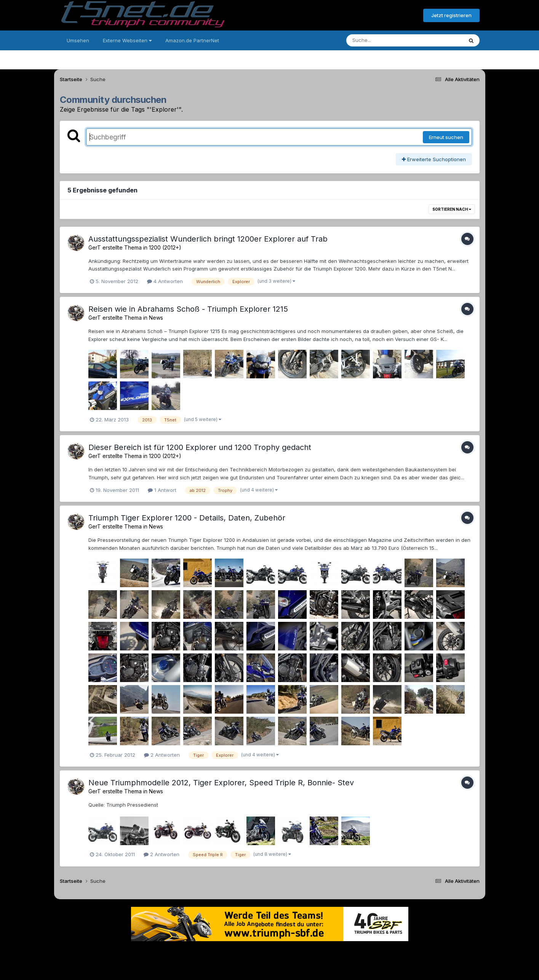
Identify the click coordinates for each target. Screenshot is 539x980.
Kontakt (318, 953)
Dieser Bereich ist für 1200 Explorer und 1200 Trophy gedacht (200, 447)
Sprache (197, 953)
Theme (228, 953)
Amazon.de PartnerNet (192, 40)
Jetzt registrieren (451, 15)
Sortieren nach (452, 209)
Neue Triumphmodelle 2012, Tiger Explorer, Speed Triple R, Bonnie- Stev (221, 783)
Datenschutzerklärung (274, 953)
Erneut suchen (446, 137)
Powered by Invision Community (270, 969)
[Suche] (389, 40)
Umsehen (78, 40)
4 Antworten (165, 281)
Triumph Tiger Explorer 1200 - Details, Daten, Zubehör (187, 518)
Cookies (345, 953)
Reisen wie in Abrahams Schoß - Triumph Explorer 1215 (188, 309)
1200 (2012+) (165, 247)
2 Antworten (162, 755)
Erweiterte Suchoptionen (434, 159)
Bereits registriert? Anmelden (376, 16)
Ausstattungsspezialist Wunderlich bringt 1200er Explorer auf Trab (208, 239)
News (156, 318)
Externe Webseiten (127, 40)
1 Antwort (162, 490)
